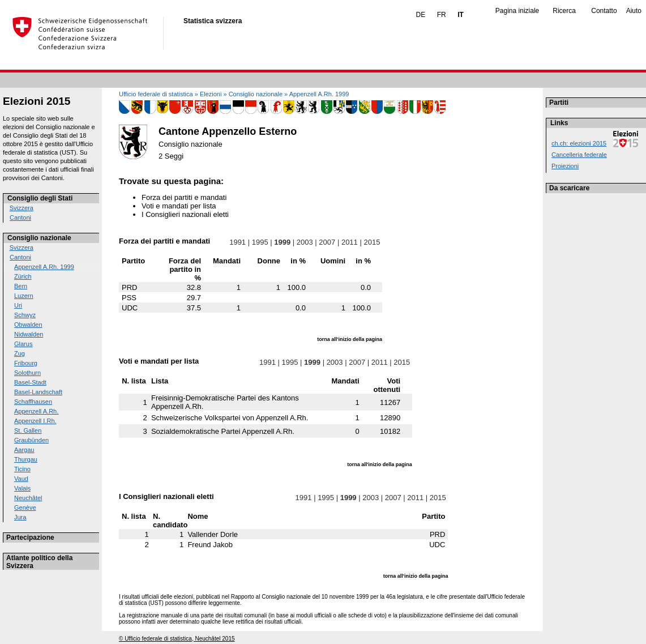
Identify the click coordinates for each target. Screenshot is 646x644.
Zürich (23, 276)
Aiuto (634, 11)
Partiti (559, 103)
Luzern (24, 296)
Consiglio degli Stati (40, 198)
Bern (21, 286)
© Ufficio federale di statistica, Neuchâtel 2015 (177, 639)
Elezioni (211, 94)
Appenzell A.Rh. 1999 (44, 267)
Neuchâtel (28, 498)
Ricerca (564, 11)
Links (559, 123)
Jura (20, 517)
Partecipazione (30, 538)
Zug (20, 353)
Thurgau (26, 459)
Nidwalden (29, 334)
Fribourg (26, 363)
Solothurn (27, 373)
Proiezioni (565, 166)
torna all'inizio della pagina (350, 339)
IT (461, 15)
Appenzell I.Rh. (35, 421)
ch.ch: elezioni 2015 (579, 143)
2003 (305, 242)
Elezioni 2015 (37, 101)
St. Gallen (28, 430)
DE (421, 15)
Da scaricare (569, 188)
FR (442, 15)
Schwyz (25, 315)
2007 (327, 242)
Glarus (23, 344)
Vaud (21, 479)
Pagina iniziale (517, 11)
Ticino (22, 469)
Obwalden (28, 325)
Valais (22, 488)
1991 (238, 242)
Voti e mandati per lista (179, 206)
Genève (25, 507)
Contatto (604, 11)
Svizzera (22, 208)
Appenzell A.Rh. (36, 411)
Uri (18, 305)
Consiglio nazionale (39, 238)
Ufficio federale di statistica (156, 94)
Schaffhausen (33, 402)
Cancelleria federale (579, 155)
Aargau (24, 450)
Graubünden (31, 440)
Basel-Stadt (30, 382)
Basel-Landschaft (38, 392)
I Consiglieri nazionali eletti (185, 214)
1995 (260, 242)
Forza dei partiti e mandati (184, 197)
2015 (372, 242)
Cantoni (20, 217)
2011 (349, 242)
